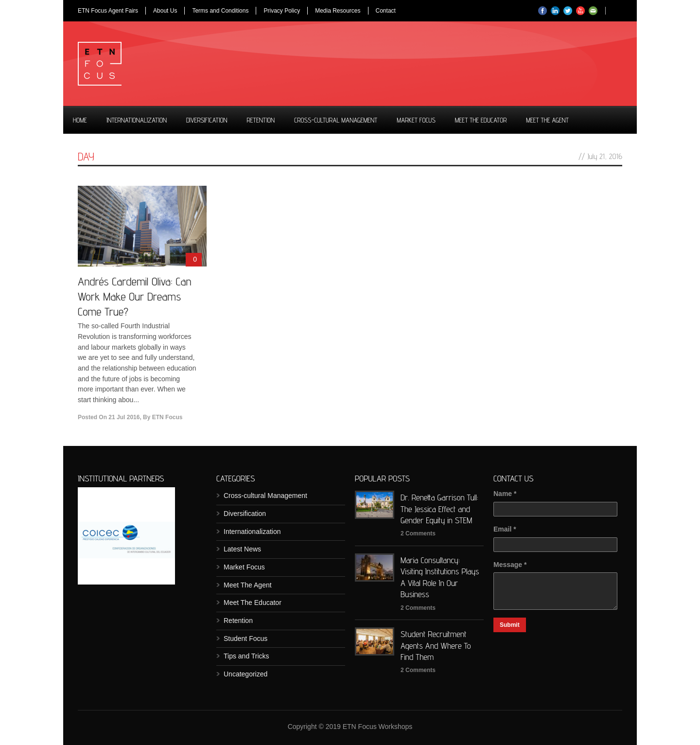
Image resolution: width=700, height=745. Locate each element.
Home (80, 120)
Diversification (207, 120)
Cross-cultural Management (336, 120)
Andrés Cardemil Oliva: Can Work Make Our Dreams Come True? (134, 296)
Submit (510, 625)
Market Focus (416, 120)
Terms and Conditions (220, 11)
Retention (261, 120)
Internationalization (137, 120)
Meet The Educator (481, 120)
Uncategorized (245, 674)
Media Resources (338, 11)
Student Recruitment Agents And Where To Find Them (436, 645)
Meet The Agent (547, 120)
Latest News (242, 549)
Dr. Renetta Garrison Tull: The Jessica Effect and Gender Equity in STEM (439, 509)
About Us (165, 11)
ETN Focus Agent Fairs (108, 11)
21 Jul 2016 (124, 417)
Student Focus (245, 639)
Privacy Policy (282, 11)
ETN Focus (167, 417)
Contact (386, 11)
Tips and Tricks (246, 656)
